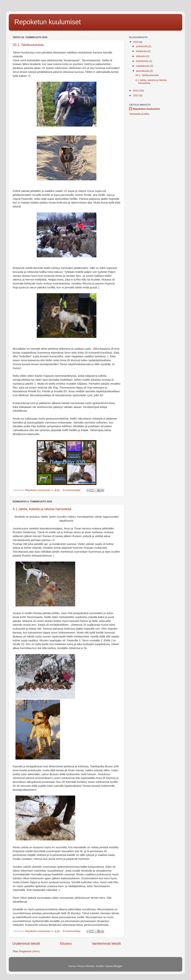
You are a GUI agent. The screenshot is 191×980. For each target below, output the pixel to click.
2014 (136, 91)
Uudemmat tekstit (26, 943)
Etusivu (66, 943)
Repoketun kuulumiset (48, 22)
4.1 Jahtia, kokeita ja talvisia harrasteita (42, 509)
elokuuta (141, 56)
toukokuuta (143, 61)
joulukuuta (142, 46)
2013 (136, 95)
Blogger (118, 966)
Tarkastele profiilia (139, 114)
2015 (136, 42)
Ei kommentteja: (72, 490)
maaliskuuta (143, 66)
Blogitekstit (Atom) (29, 951)
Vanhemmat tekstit (106, 943)
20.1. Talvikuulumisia (28, 45)
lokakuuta (142, 51)
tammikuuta (143, 71)
